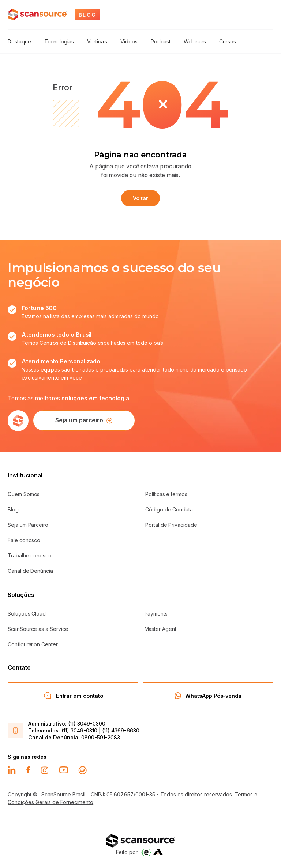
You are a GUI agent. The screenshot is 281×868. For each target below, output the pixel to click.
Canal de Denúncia (30, 570)
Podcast (160, 41)
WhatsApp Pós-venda (208, 695)
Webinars (193, 41)
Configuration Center (33, 644)
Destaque (19, 41)
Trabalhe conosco (30, 555)
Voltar (140, 197)
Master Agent (160, 628)
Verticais (96, 41)
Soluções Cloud (27, 613)
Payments (156, 613)
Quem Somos (24, 493)
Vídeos (128, 41)
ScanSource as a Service (38, 628)
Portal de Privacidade (171, 524)
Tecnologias (59, 41)
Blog (13, 509)
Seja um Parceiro (28, 524)
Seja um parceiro (83, 420)
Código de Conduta (169, 509)
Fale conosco (24, 539)
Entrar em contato (73, 695)
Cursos (226, 41)
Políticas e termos (166, 493)
